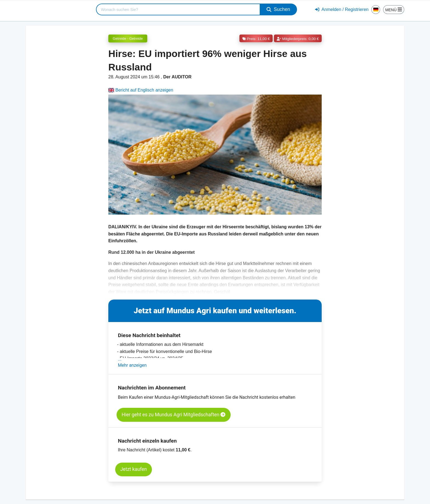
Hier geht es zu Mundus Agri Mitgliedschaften (174, 415)
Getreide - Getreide (128, 39)
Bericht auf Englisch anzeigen (141, 90)
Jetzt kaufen (134, 469)
